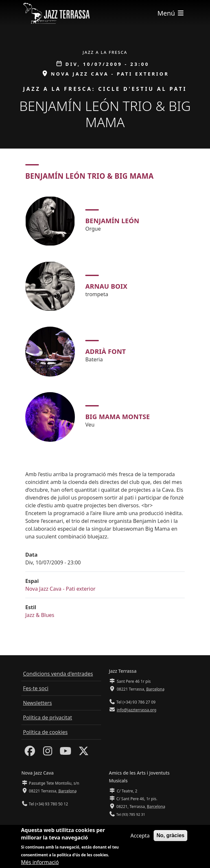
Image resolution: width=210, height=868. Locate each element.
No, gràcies (170, 835)
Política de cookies (45, 732)
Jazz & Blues (40, 615)
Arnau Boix (106, 286)
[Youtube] (65, 753)
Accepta (140, 836)
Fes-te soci (36, 688)
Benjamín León (112, 221)
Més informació (40, 862)
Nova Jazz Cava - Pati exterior (60, 589)
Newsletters (37, 703)
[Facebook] (30, 753)
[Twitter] (84, 753)
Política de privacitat (47, 717)
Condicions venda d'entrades (58, 674)
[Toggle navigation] (171, 13)
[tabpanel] (105, 319)
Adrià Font (105, 351)
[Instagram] (48, 753)
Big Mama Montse (117, 417)
